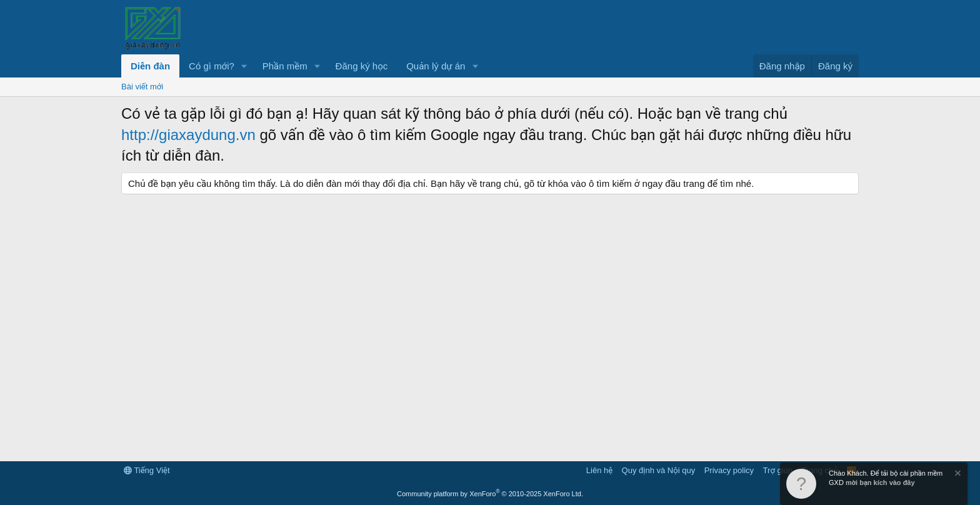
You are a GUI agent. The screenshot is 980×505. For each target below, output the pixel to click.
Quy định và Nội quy (659, 470)
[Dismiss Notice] (957, 475)
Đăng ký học (362, 66)
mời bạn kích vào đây (880, 482)
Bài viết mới (142, 87)
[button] (244, 66)
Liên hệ (599, 470)
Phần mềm (285, 66)
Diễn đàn (150, 66)
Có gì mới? (212, 66)
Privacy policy (729, 470)
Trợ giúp (778, 470)
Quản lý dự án (436, 66)
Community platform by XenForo (490, 494)
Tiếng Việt (147, 470)
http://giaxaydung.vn (188, 135)
